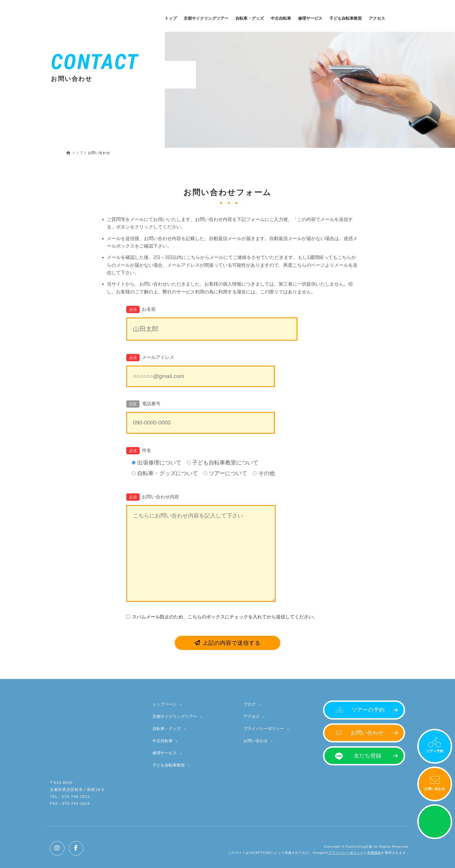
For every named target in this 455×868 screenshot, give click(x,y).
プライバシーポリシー (264, 729)
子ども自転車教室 (169, 765)
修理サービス (165, 753)
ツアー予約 (435, 751)
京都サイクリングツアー (175, 716)
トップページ (165, 704)
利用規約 (374, 853)
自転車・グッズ (167, 729)
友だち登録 (368, 756)
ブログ (250, 704)
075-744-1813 (76, 797)
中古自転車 (162, 741)
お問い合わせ (435, 789)
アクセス (252, 716)
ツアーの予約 (368, 710)
